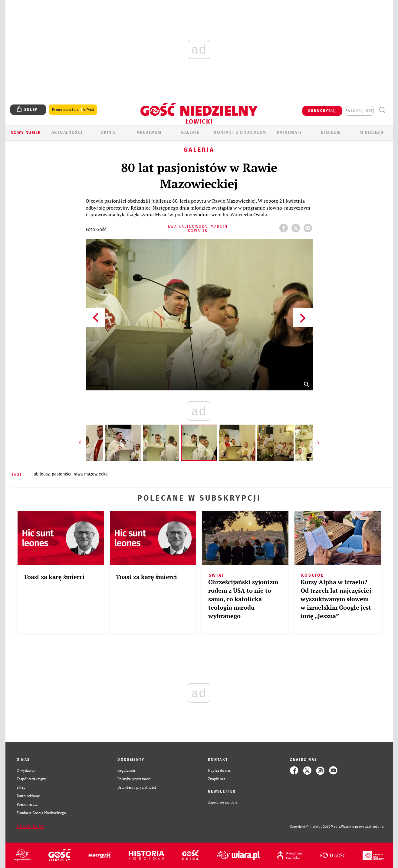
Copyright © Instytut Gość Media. (316, 827)
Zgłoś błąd (31, 827)
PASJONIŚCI (62, 474)
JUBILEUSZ (41, 474)
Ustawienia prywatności (137, 787)
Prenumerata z (73, 110)
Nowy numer (26, 133)
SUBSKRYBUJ (322, 111)
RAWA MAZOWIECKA (91, 474)
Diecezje (331, 133)
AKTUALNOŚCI (67, 133)
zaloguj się (359, 111)
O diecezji (372, 133)
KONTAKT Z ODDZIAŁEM (240, 133)
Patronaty (290, 133)
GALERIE (190, 133)
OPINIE (108, 133)
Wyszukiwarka (382, 110)
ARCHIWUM (149, 133)
